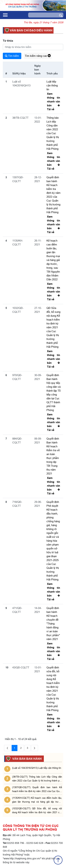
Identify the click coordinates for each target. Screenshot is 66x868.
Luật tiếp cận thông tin (52, 85)
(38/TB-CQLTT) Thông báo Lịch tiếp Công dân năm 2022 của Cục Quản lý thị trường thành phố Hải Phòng (37, 779)
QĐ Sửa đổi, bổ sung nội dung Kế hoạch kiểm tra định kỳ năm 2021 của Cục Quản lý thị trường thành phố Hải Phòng (53, 327)
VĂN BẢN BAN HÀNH (26, 759)
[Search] (42, 15)
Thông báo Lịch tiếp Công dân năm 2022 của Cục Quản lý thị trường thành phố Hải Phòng (53, 133)
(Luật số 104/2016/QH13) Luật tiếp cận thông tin (37, 768)
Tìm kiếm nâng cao (38, 56)
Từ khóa (8, 41)
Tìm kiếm (12, 56)
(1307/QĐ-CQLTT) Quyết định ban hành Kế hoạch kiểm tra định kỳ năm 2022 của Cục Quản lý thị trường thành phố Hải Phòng (37, 789)
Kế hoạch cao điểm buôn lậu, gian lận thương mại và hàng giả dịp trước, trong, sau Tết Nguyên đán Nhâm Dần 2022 (53, 260)
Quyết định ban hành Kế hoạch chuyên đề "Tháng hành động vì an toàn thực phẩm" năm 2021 (53, 624)
